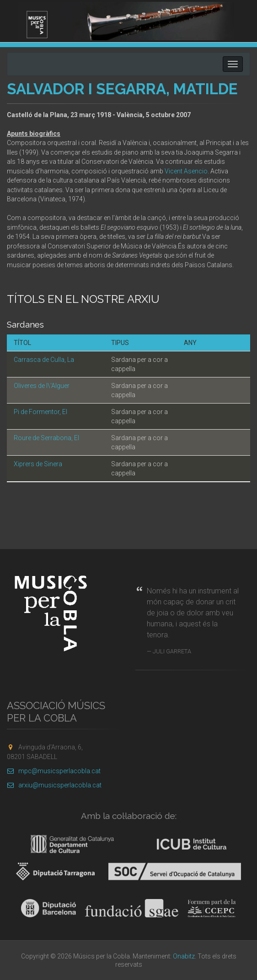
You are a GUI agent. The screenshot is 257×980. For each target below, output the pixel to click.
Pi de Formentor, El (40, 412)
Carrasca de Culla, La (44, 360)
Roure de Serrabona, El (46, 438)
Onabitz (184, 956)
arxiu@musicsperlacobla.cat (54, 785)
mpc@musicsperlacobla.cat (54, 771)
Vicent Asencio (186, 171)
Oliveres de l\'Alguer (42, 386)
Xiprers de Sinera (38, 464)
